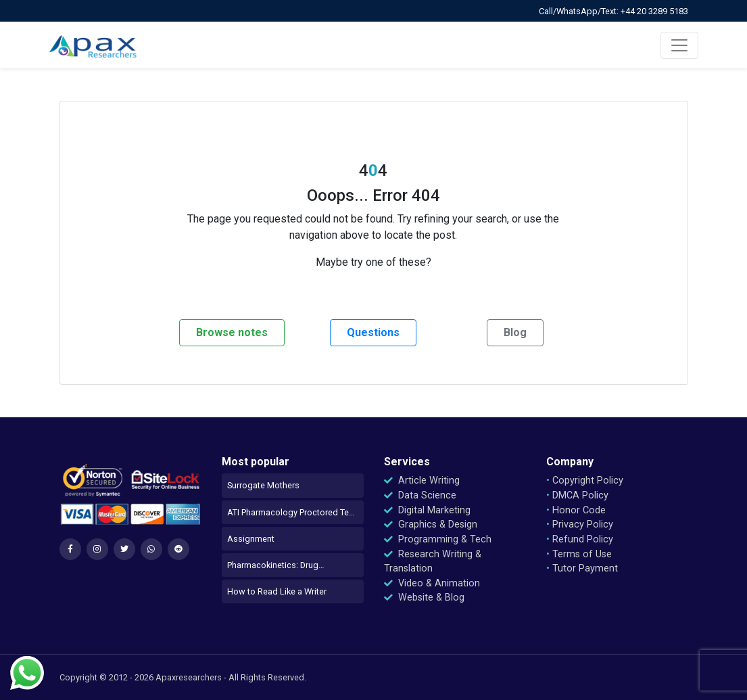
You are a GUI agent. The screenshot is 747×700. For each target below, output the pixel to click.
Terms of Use (579, 554)
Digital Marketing (427, 510)
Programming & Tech (438, 539)
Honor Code (576, 510)
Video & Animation (432, 583)
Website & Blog (424, 598)
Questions (373, 332)
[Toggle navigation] (679, 45)
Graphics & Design (431, 524)
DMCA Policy (577, 495)
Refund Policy (580, 539)
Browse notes (232, 332)
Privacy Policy (580, 524)
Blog (515, 332)
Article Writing (422, 481)
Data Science (420, 495)
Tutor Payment (582, 568)
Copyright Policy (585, 481)
